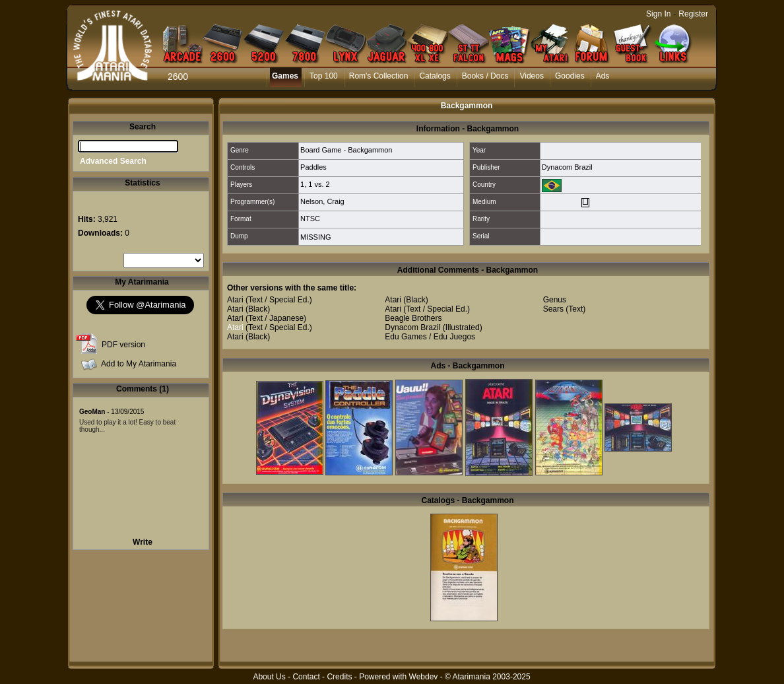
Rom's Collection (379, 76)
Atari (235, 300)
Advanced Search (113, 161)
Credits (339, 677)
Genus (555, 300)
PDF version (123, 345)
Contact (306, 677)
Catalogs (435, 76)
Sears (553, 309)
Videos (531, 76)
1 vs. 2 (319, 184)
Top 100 (324, 76)
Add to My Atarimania (139, 364)
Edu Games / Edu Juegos (430, 337)
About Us (269, 677)
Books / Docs (485, 76)
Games (285, 76)
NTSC (310, 219)
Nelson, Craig (322, 201)
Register (693, 14)
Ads (603, 76)
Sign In (658, 14)
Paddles (313, 167)
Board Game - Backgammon (346, 150)
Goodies (570, 76)
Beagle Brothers (413, 318)
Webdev (424, 677)
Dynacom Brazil (567, 167)
